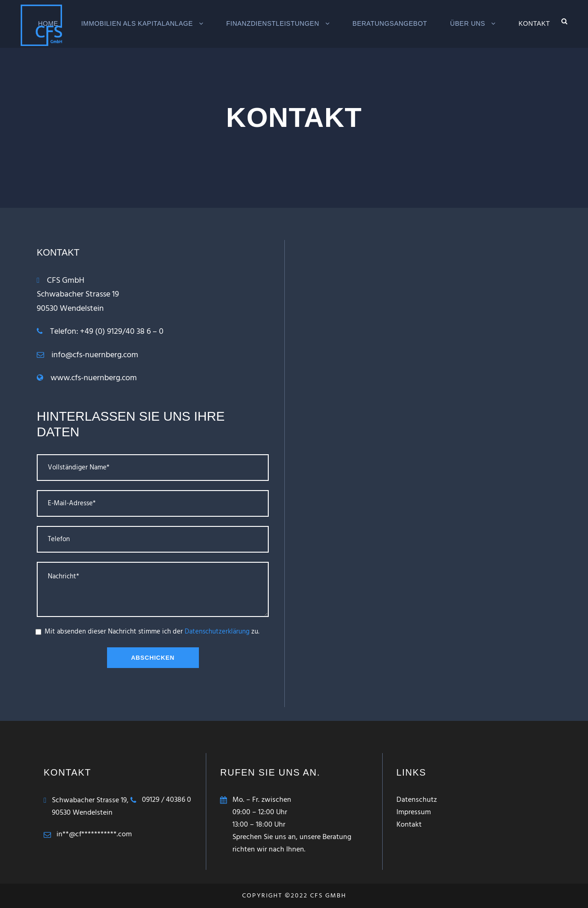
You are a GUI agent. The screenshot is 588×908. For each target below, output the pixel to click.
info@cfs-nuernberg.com (95, 355)
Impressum (414, 812)
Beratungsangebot (390, 23)
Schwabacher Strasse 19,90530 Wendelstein (90, 807)
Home (48, 23)
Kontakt (534, 23)
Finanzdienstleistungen (272, 23)
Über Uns (468, 23)
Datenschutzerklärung (217, 632)
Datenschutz (417, 800)
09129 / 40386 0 (167, 800)
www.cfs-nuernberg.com (94, 378)
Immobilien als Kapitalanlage (137, 23)
